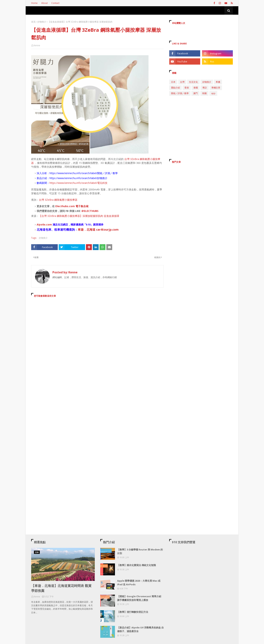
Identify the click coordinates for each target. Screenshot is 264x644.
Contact (55, 3)
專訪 (205, 88)
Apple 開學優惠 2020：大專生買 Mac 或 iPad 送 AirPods (139, 583)
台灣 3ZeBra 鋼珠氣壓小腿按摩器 (58, 200)
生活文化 (193, 82)
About (44, 3)
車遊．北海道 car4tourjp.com (98, 230)
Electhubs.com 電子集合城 (72, 206)
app (213, 93)
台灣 (182, 82)
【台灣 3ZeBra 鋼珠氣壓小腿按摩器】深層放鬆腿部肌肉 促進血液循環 (79, 216)
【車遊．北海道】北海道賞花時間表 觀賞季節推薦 (61, 588)
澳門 (195, 93)
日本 (173, 82)
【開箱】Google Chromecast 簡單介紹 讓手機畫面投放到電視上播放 (139, 598)
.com (49, 224)
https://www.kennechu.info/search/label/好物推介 (78, 178)
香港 (187, 88)
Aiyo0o (41, 224)
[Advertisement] (97, 334)
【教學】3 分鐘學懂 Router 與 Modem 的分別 (140, 551)
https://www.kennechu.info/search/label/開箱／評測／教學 (84, 173)
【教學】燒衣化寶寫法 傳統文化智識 (136, 565)
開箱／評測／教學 (180, 93)
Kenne (37, 45)
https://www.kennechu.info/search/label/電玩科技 (78, 183)
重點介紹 (175, 88)
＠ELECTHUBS (90, 211)
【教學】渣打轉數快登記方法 (133, 612)
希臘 (218, 82)
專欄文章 (216, 88)
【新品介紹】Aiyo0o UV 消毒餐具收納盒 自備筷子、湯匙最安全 (140, 629)
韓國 (204, 93)
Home (34, 3)
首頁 (33, 22)
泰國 (196, 88)
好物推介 (42, 22)
